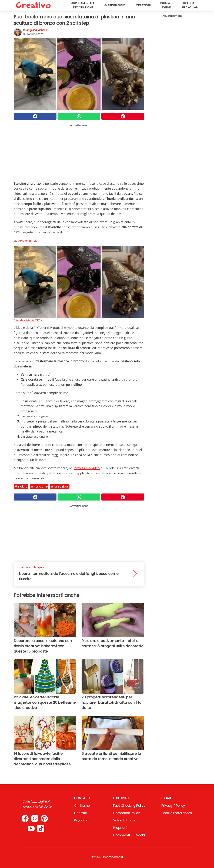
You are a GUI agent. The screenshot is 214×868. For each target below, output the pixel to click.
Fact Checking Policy (129, 806)
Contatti (81, 813)
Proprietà (120, 828)
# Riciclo (21, 486)
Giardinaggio (115, 5)
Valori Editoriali (125, 820)
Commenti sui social (129, 835)
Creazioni (143, 5)
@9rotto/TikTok (27, 241)
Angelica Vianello (37, 30)
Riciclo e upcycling (190, 5)
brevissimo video (87, 468)
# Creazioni (60, 486)
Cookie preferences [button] (177, 813)
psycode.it (82, 820)
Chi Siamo (82, 806)
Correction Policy (126, 813)
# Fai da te (39, 486)
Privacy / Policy (173, 806)
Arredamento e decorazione (83, 5)
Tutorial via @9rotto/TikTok (28, 320)
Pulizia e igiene (166, 5)
